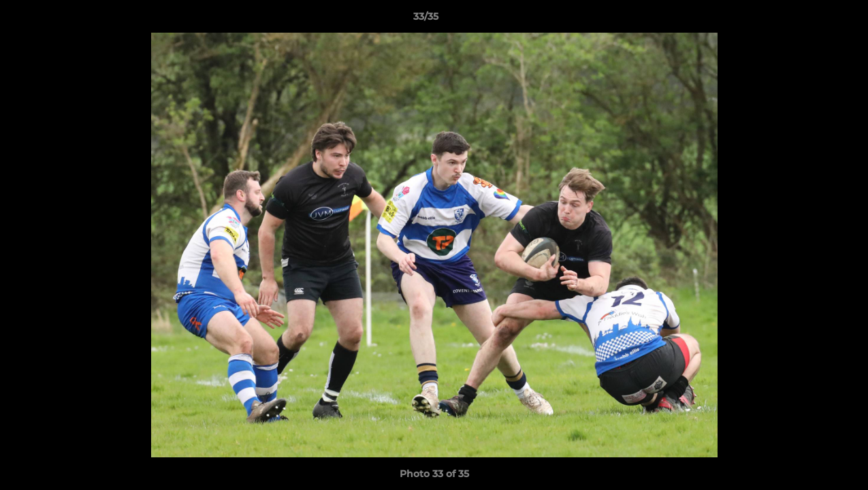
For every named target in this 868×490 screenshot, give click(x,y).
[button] (811, 20)
